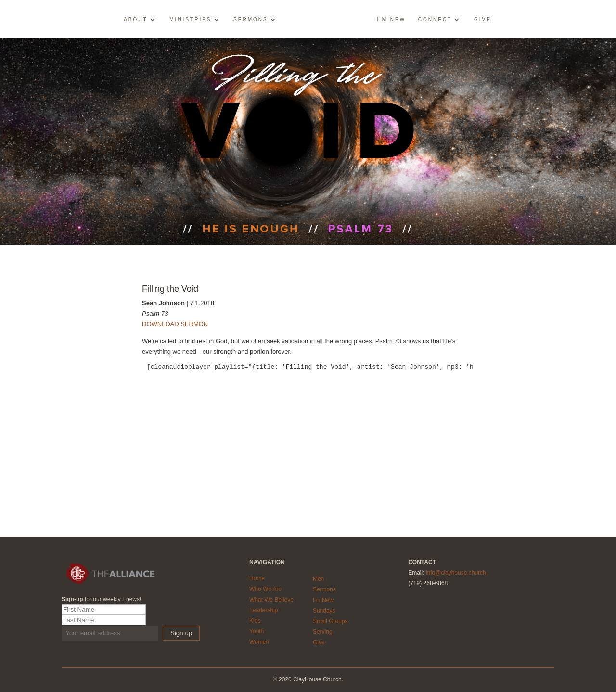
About (135, 20)
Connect (435, 20)
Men (318, 579)
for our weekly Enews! (101, 599)
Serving (323, 632)
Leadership (263, 610)
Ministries (190, 20)
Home (257, 578)
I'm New (323, 600)
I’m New (391, 20)
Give (483, 20)
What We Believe (271, 600)
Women (259, 642)
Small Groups (330, 621)
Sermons (251, 20)
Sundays (324, 611)
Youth (257, 631)
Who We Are (265, 589)
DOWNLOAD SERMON (175, 324)
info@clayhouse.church (456, 573)
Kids (255, 621)
